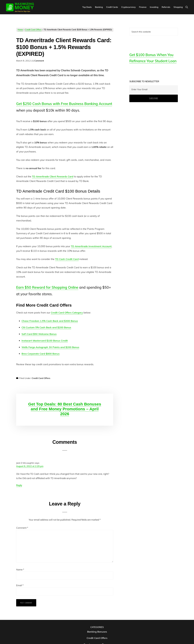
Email (20, 585)
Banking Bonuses (97, 632)
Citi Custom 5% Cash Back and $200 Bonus (46, 327)
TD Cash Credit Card (67, 259)
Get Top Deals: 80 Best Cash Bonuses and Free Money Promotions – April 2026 (65, 409)
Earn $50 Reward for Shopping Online (47, 287)
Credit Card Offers (33, 30)
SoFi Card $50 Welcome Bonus (39, 334)
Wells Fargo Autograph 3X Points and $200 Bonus (50, 347)
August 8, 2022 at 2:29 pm (30, 466)
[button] (187, 7)
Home (20, 30)
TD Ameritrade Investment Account (91, 246)
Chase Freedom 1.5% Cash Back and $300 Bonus (50, 321)
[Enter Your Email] (154, 89)
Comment (22, 528)
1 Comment (38, 61)
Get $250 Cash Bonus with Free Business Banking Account (64, 104)
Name (20, 570)
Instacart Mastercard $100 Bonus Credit (45, 341)
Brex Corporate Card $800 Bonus (41, 354)
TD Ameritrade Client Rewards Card (53, 176)
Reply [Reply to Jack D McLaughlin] (19, 485)
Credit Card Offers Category (67, 313)
